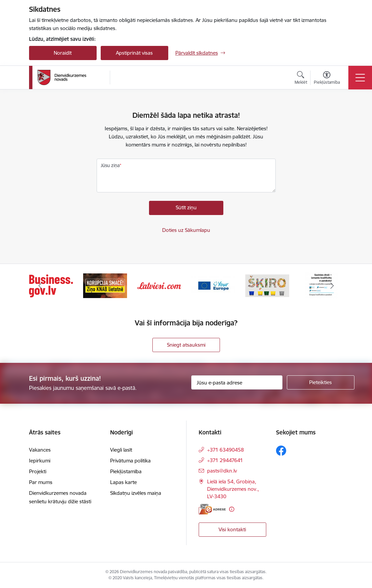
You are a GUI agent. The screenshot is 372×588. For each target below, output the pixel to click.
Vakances (40, 450)
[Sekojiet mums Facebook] (281, 451)
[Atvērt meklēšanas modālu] (301, 79)
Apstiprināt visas (134, 53)
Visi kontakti (232, 529)
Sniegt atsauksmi (186, 345)
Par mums (41, 482)
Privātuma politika (130, 461)
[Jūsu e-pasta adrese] (237, 382)
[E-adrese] (212, 509)
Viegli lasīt (121, 450)
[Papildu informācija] (232, 509)
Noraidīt (63, 53)
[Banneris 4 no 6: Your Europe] (213, 285)
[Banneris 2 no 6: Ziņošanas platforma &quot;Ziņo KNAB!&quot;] (105, 285)
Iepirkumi (40, 461)
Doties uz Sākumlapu (186, 230)
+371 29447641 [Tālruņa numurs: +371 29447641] (225, 460)
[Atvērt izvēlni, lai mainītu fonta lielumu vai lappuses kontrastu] (327, 79)
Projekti (38, 471)
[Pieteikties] (321, 382)
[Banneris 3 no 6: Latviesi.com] (159, 285)
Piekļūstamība (126, 471)
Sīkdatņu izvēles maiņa (136, 493)
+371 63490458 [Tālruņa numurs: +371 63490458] (226, 450)
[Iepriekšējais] (40, 286)
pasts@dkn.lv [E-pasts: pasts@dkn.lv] (222, 471)
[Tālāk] (332, 286)
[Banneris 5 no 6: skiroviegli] (267, 285)
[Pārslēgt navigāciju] (360, 78)
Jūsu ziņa (110, 165)
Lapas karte (123, 482)
